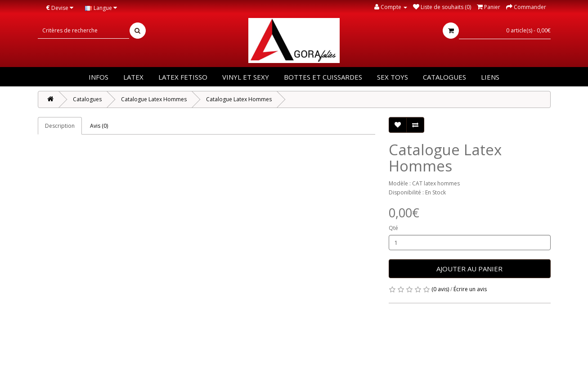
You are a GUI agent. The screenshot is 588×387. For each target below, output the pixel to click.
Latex (133, 77)
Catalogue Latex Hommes (154, 99)
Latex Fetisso (183, 77)
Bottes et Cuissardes (323, 77)
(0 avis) (440, 289)
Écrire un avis (470, 289)
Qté (393, 228)
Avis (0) (99, 126)
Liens (490, 77)
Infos (99, 77)
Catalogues (444, 77)
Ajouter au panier (469, 269)
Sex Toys (393, 77)
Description (60, 126)
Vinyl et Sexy (246, 77)
